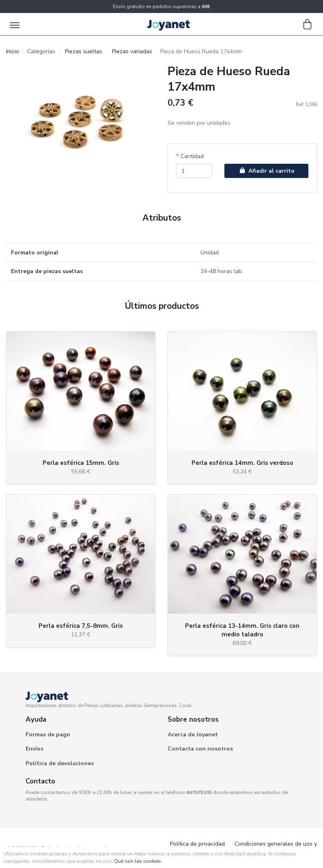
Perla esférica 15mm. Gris (81, 463)
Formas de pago (48, 735)
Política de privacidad (197, 844)
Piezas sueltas (84, 51)
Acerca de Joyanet (193, 735)
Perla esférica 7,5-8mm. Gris (81, 626)
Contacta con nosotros (200, 749)
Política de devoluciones (60, 763)
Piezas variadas (132, 51)
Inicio (13, 51)
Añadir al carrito (266, 171)
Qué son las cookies (138, 861)
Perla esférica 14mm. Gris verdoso (242, 463)
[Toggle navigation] (15, 24)
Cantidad (192, 156)
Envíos (34, 749)
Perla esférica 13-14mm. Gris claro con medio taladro (242, 630)
